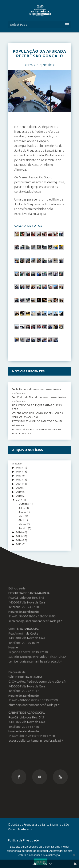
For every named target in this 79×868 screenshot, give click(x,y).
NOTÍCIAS (49, 65)
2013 (19, 544)
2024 (19, 471)
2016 (19, 532)
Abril (21, 520)
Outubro (24, 504)
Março (22, 524)
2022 (19, 479)
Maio (21, 516)
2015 (19, 536)
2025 (19, 467)
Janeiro (23, 528)
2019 (19, 492)
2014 (19, 540)
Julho (22, 508)
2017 (19, 500)
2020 (19, 488)
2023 (19, 475)
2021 (19, 484)
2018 (19, 496)
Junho (22, 512)
